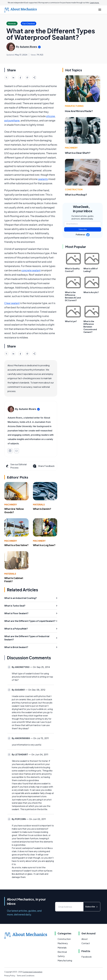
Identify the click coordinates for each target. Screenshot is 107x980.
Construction (74, 189)
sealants (43, 179)
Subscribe (83, 229)
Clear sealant (12, 303)
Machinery (11, 505)
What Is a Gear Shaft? (78, 153)
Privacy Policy (10, 976)
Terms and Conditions (26, 976)
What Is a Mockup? (76, 195)
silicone (50, 116)
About (85, 939)
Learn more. (95, 3)
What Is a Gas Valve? (16, 545)
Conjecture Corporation (33, 972)
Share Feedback (43, 466)
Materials (39, 505)
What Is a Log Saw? (44, 545)
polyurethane (12, 120)
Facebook (87, 957)
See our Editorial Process (16, 466)
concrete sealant (31, 270)
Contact (86, 943)
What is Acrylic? (91, 292)
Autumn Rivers (28, 47)
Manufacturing (74, 106)
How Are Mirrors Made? (79, 111)
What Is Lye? (71, 321)
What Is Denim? (42, 509)
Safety (61, 956)
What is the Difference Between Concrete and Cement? (90, 327)
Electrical (62, 952)
